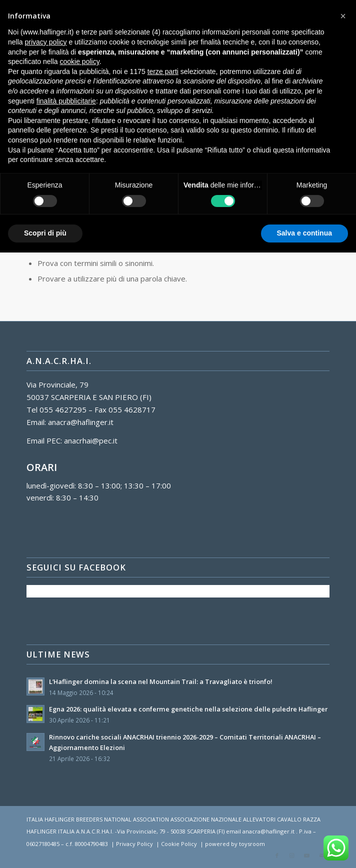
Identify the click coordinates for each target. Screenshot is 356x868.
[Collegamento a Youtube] (307, 855)
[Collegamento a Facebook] (277, 855)
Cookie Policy (179, 844)
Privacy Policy (134, 844)
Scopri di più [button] (45, 233)
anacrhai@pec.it (91, 440)
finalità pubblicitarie (66, 101)
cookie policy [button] (80, 61)
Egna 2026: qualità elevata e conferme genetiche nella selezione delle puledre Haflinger (188, 709)
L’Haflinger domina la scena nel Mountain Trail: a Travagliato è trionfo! (161, 681)
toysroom (252, 844)
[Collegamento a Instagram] (292, 855)
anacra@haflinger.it (81, 422)
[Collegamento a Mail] (322, 855)
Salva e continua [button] (304, 233)
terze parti (163, 71)
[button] (343, 16)
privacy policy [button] (45, 42)
